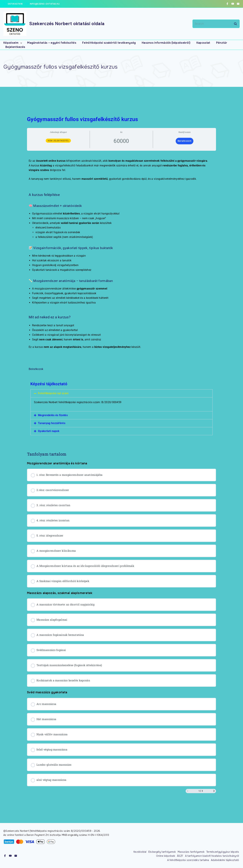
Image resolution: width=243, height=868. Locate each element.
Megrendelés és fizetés (53, 415)
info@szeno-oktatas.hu (45, 4)
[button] (122, 394)
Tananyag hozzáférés (52, 423)
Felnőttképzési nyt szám (53, 393)
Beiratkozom (185, 141)
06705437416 (15, 4)
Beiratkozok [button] (36, 369)
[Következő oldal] (214, 791)
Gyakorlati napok (49, 431)
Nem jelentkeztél (58, 141)
